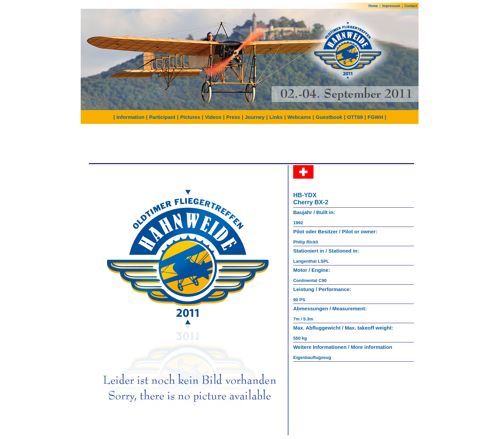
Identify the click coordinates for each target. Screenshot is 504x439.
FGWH (375, 117)
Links (276, 117)
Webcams (299, 117)
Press (233, 117)
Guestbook (329, 117)
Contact (411, 6)
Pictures (190, 117)
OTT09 (355, 117)
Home (373, 6)
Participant (162, 117)
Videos (213, 117)
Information (131, 117)
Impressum (391, 6)
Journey (255, 117)
